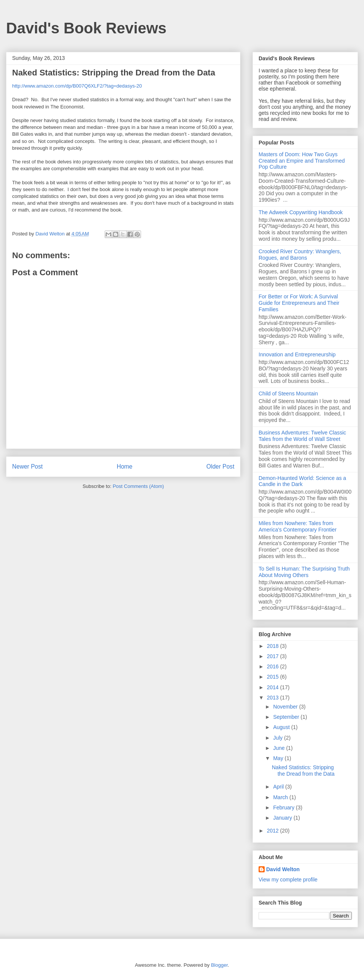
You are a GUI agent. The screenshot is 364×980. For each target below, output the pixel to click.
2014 (274, 687)
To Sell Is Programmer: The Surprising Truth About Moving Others (304, 572)
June (279, 748)
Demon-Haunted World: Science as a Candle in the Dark (302, 481)
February (284, 808)
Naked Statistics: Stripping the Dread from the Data (303, 771)
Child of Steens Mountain (288, 394)
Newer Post (27, 466)
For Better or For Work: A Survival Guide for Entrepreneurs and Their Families (299, 303)
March (281, 797)
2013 (274, 698)
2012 (274, 831)
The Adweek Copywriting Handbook (301, 212)
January (283, 818)
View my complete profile (288, 880)
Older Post (220, 466)
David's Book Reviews (86, 28)
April (279, 787)
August (282, 727)
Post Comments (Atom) (138, 486)
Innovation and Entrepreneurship (297, 354)
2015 (274, 677)
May (279, 758)
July (278, 738)
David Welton (283, 869)
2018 (274, 646)
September (287, 717)
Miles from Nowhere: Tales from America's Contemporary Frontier (298, 526)
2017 (274, 656)
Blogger (219, 965)
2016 (274, 666)
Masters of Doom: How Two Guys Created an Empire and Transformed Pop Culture (302, 161)
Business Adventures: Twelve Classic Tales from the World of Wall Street (302, 436)
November (286, 707)
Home (125, 466)
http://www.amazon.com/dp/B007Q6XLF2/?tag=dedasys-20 (77, 86)
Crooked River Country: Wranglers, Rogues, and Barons (300, 255)
